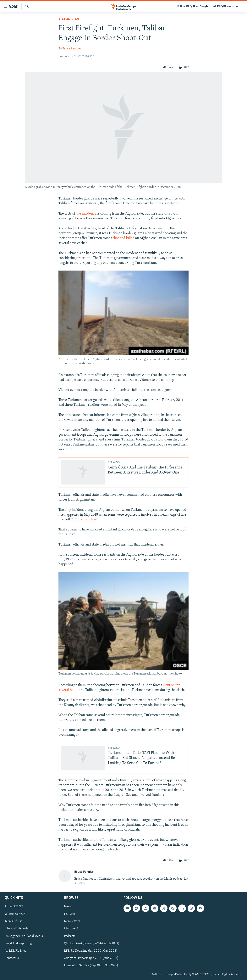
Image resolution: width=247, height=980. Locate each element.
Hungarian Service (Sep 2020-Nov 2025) (91, 965)
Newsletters (72, 921)
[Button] (168, 67)
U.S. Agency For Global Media (24, 936)
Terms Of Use (14, 921)
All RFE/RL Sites (15, 951)
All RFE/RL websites (226, 7)
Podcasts (70, 936)
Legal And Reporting (18, 943)
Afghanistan (69, 19)
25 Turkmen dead (84, 520)
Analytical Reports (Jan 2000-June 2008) (91, 958)
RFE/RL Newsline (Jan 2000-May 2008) (91, 951)
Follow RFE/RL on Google (193, 7)
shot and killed (124, 238)
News (68, 907)
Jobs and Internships (18, 929)
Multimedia (72, 929)
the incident (85, 214)
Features (70, 914)
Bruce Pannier (72, 49)
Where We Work (16, 914)
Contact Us (12, 958)
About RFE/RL (14, 907)
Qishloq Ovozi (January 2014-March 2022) (92, 943)
